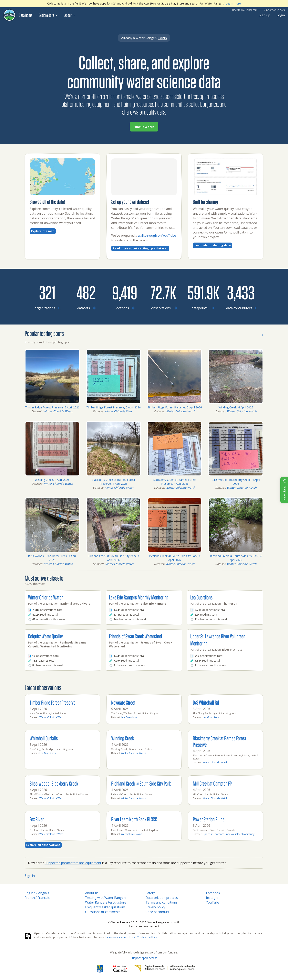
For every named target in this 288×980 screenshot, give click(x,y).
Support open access (144, 958)
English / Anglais (37, 893)
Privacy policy (155, 907)
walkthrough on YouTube (157, 235)
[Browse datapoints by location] (202, 292)
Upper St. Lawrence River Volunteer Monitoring (229, 834)
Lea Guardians (201, 597)
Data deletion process (162, 898)
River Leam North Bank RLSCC (134, 819)
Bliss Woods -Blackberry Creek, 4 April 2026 (236, 482)
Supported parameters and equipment (73, 863)
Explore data (48, 15)
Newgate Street (123, 702)
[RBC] (100, 969)
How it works (144, 127)
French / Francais (37, 898)
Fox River (37, 819)
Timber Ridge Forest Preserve (53, 702)
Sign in (30, 876)
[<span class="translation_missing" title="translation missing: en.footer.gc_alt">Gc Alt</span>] (120, 969)
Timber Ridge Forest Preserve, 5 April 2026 (52, 407)
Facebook (213, 893)
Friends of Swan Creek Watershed (135, 636)
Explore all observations (43, 845)
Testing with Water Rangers (106, 898)
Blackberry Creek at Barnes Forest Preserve (219, 741)
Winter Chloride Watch (58, 411)
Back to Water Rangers (245, 10)
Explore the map (43, 231)
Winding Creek (123, 738)
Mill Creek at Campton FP (212, 783)
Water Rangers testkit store (106, 902)
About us (92, 893)
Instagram (214, 898)
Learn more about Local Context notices (131, 937)
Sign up (265, 15)
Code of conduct (157, 912)
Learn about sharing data (213, 245)
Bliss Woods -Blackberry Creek (54, 783)
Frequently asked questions (105, 907)
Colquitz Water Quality (45, 636)
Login (281, 15)
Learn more (233, 3)
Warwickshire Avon (132, 834)
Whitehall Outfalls (44, 738)
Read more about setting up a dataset (140, 248)
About (70, 15)
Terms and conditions (162, 902)
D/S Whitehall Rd (206, 702)
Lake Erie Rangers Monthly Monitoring (139, 597)
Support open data (274, 10)
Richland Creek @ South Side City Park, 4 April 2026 (113, 558)
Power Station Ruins (209, 819)
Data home (26, 15)
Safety (150, 893)
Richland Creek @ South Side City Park (141, 783)
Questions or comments (103, 912)
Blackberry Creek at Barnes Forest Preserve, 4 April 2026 (113, 482)
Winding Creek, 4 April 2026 (236, 407)
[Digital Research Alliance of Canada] (164, 969)
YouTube (213, 902)
